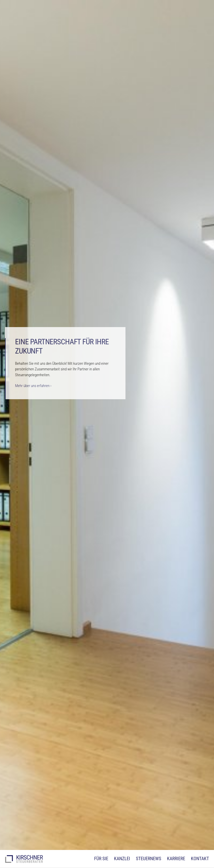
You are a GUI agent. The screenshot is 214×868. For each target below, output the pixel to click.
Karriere (176, 859)
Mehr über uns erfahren (32, 386)
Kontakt (200, 859)
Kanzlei (122, 859)
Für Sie (101, 859)
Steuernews (149, 859)
